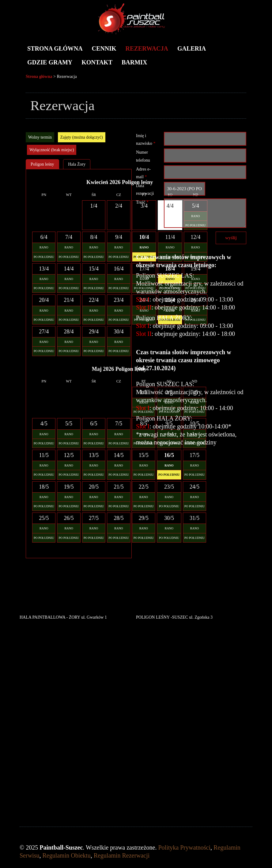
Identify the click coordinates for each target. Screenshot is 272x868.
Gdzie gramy (50, 62)
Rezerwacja (147, 48)
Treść (142, 202)
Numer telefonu (143, 156)
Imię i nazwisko (146, 140)
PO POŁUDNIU (44, 257)
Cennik (104, 48)
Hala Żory (77, 164)
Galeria (192, 48)
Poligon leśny (42, 164)
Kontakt (97, 62)
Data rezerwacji (145, 190)
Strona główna (55, 48)
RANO (44, 247)
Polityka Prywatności (185, 847)
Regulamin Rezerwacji (122, 855)
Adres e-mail (143, 173)
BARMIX (134, 62)
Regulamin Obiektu (66, 855)
